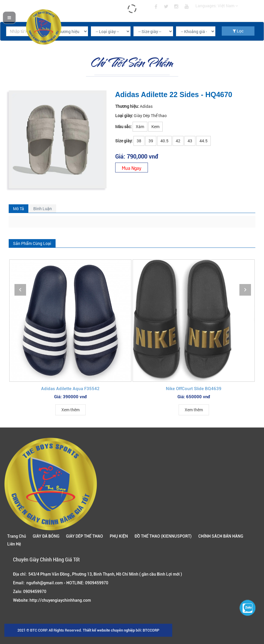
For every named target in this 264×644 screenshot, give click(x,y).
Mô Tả (19, 209)
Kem (155, 127)
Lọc (238, 31)
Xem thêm (70, 410)
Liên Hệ (14, 544)
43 (190, 141)
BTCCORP (151, 630)
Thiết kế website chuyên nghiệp (109, 630)
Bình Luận (43, 209)
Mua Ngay (132, 168)
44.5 (203, 141)
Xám (140, 127)
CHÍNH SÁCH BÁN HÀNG (221, 536)
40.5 (164, 141)
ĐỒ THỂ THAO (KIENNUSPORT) (163, 536)
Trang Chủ (17, 536)
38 (139, 141)
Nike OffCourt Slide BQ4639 (194, 389)
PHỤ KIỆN (119, 536)
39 (151, 141)
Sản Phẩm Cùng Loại (32, 243)
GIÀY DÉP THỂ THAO (85, 536)
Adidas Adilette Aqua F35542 (70, 389)
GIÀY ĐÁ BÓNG (46, 536)
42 (178, 141)
